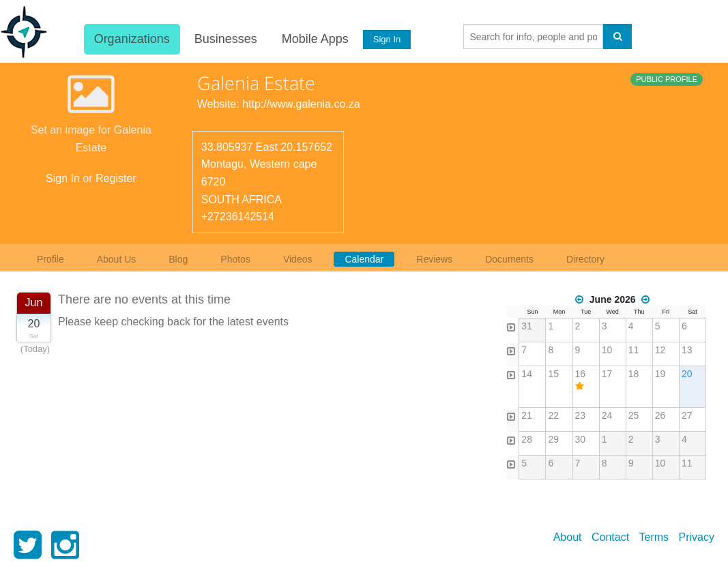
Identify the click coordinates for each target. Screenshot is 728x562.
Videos (298, 259)
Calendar (364, 259)
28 (527, 439)
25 (634, 415)
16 (581, 374)
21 (527, 415)
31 (527, 326)
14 (527, 374)
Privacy (697, 537)
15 (553, 374)
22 (553, 415)
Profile (50, 259)
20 (687, 374)
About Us (117, 259)
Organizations (131, 39)
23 (581, 415)
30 (581, 439)
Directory (585, 259)
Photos (235, 259)
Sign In (386, 39)
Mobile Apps (315, 39)
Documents (509, 259)
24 (607, 415)
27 (687, 415)
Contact (610, 537)
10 (607, 350)
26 (660, 415)
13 (687, 350)
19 (660, 374)
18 (634, 374)
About (568, 537)
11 (634, 350)
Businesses (225, 39)
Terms (654, 537)
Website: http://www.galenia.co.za (279, 104)
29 (553, 439)
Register (116, 178)
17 (607, 374)
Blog (178, 259)
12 (660, 350)
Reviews (434, 259)
